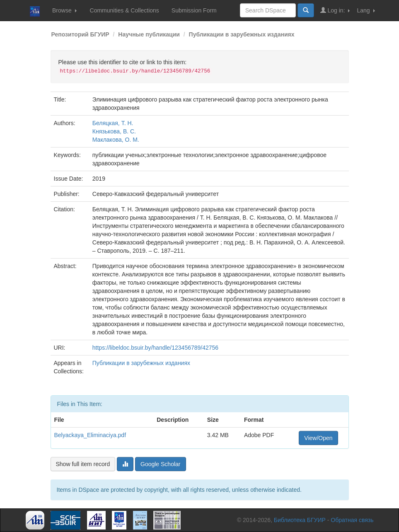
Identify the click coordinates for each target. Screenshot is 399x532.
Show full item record (83, 464)
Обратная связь (352, 520)
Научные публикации (149, 34)
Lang (366, 10)
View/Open (318, 438)
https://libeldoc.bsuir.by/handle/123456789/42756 (155, 348)
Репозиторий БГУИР (80, 34)
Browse (64, 10)
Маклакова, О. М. (116, 140)
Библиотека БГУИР (300, 520)
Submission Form (194, 10)
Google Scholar (161, 464)
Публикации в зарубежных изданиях (242, 34)
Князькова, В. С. (114, 131)
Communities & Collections (125, 10)
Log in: (335, 10)
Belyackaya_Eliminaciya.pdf (90, 435)
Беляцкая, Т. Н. (113, 123)
